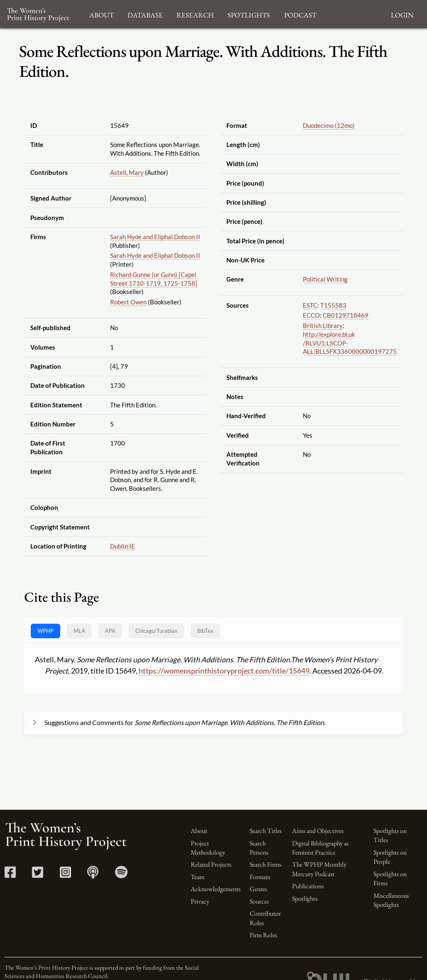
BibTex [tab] (205, 631)
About (199, 831)
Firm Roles (263, 935)
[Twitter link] (38, 875)
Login (402, 14)
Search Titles (266, 831)
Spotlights (305, 898)
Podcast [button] (300, 14)
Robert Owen (128, 302)
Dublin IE (123, 546)
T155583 (333, 305)
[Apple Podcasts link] (93, 875)
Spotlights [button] (249, 14)
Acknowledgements (216, 889)
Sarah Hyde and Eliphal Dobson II (155, 237)
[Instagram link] (65, 875)
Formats (260, 877)
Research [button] (195, 14)
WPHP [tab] (45, 631)
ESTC (310, 305)
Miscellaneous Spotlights (391, 900)
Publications (308, 886)
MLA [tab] (79, 631)
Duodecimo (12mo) (329, 125)
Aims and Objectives (318, 831)
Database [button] (145, 14)
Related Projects (211, 864)
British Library (323, 326)
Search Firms (265, 864)
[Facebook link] (10, 875)
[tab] (156, 631)
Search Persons (259, 848)
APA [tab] (110, 631)
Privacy (200, 901)
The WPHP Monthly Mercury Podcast (319, 869)
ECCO (311, 315)
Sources (259, 901)
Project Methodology (208, 848)
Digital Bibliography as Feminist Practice (320, 848)
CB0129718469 (346, 315)
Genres (258, 889)
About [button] (102, 14)
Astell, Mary (127, 172)
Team (198, 877)
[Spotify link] (121, 875)
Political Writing (325, 279)
